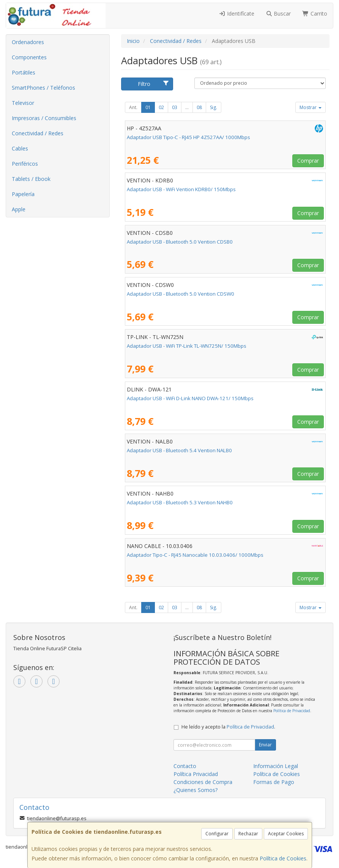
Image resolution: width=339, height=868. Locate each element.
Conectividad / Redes (38, 133)
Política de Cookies (283, 858)
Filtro (154, 84)
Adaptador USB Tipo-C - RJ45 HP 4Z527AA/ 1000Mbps (188, 137)
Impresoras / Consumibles (44, 118)
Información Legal (276, 766)
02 (161, 107)
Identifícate (237, 13)
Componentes (29, 57)
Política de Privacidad (292, 711)
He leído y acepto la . (228, 727)
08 (199, 107)
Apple (19, 209)
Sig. (214, 107)
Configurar (217, 834)
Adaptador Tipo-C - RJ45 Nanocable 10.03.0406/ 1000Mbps (195, 555)
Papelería (23, 194)
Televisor (23, 103)
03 (175, 107)
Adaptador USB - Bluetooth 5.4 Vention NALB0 (179, 450)
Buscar (278, 13)
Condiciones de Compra (203, 782)
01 (148, 107)
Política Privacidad (196, 774)
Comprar (308, 161)
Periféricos (25, 164)
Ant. (133, 107)
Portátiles (24, 72)
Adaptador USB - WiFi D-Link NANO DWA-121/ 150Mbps (190, 398)
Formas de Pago (274, 782)
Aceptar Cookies (286, 834)
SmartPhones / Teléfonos (43, 88)
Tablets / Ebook (31, 179)
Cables (20, 148)
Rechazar (248, 834)
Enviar (265, 745)
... (187, 107)
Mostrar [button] (311, 107)
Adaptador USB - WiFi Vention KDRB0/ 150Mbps (181, 189)
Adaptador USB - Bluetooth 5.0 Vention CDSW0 (181, 294)
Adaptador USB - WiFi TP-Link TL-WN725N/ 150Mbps (187, 346)
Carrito (315, 13)
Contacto (185, 766)
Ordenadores (28, 42)
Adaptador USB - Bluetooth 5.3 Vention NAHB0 (180, 502)
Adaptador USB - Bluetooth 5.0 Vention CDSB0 (180, 242)
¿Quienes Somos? (196, 790)
